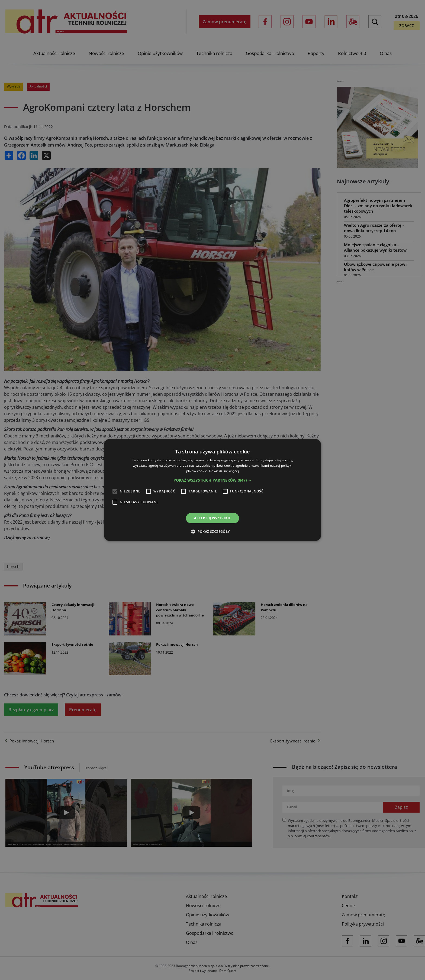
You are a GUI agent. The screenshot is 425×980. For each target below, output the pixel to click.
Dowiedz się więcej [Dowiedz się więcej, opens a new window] (224, 471)
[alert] (212, 490)
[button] (213, 480)
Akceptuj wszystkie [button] (212, 518)
